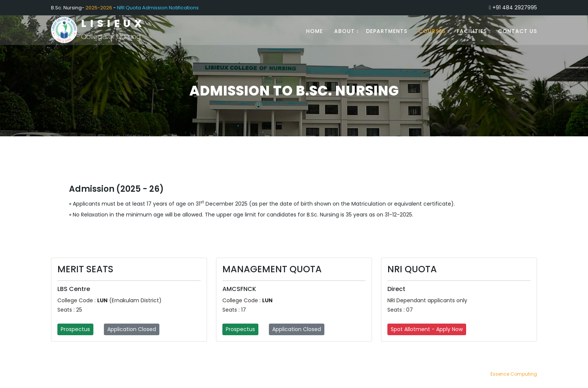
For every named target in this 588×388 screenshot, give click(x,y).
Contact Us (517, 31)
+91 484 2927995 (513, 7)
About (344, 31)
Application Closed (132, 329)
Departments (387, 31)
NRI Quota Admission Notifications (158, 8)
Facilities (472, 31)
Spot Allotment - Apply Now (427, 329)
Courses (432, 31)
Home (314, 31)
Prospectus (75, 329)
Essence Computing (514, 374)
